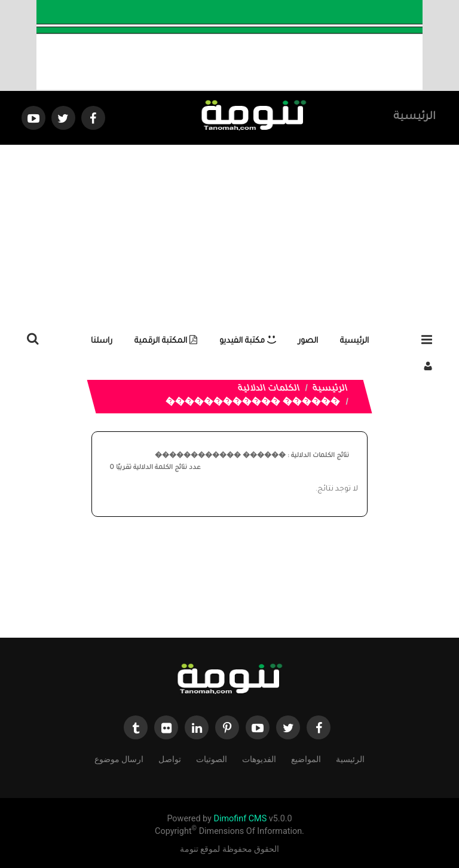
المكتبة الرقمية (166, 341)
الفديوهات (259, 758)
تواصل (170, 758)
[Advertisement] (229, 234)
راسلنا (102, 341)
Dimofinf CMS (240, 819)
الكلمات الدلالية (269, 389)
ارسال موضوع (119, 758)
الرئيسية (414, 117)
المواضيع (306, 758)
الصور (308, 341)
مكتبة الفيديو (248, 341)
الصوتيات (212, 758)
